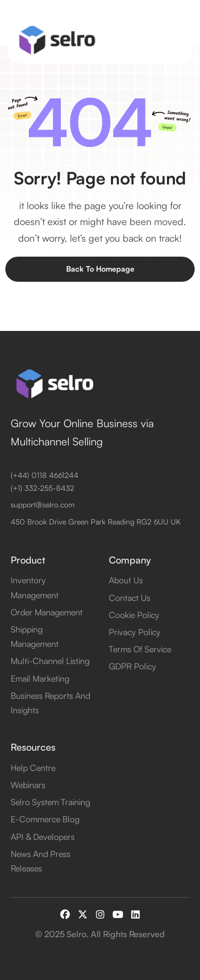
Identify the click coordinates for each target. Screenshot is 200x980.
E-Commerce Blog (45, 819)
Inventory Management (35, 587)
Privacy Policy (135, 632)
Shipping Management (35, 636)
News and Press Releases (41, 861)
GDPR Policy (133, 666)
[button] (175, 40)
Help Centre (33, 768)
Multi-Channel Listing (50, 661)
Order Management (47, 612)
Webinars (28, 785)
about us (126, 580)
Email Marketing (40, 678)
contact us (130, 598)
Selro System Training (50, 802)
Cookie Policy (134, 615)
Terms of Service (140, 649)
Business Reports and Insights (50, 703)
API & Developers (43, 837)
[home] (55, 40)
